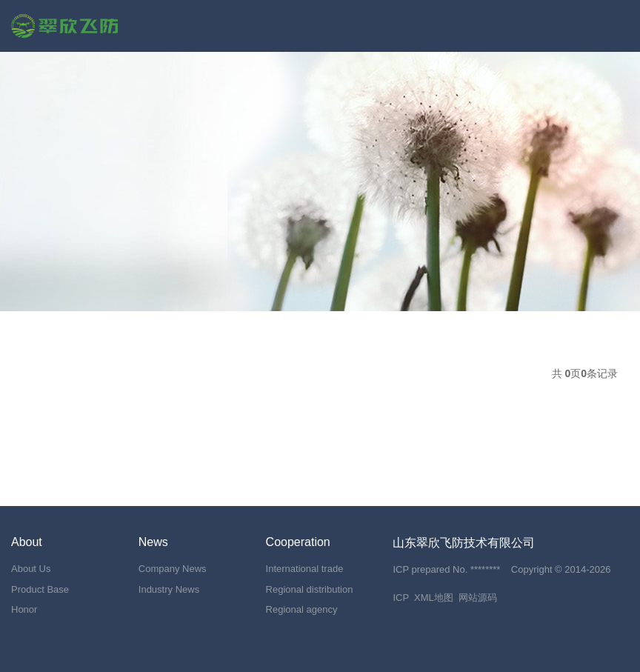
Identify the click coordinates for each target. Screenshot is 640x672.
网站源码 (478, 598)
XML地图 (434, 598)
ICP (400, 598)
